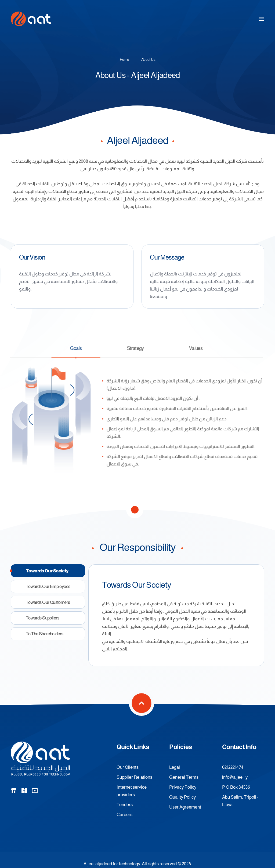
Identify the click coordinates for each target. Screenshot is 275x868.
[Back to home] (31, 19)
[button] (262, 19)
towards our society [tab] (47, 571)
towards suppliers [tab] (43, 618)
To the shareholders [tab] (45, 634)
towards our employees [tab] (48, 586)
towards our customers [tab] (48, 602)
